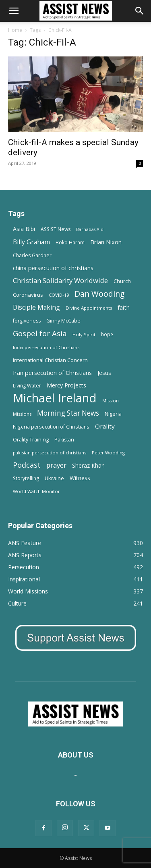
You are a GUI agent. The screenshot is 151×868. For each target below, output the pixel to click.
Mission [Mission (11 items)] (111, 401)
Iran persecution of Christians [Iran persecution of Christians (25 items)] (52, 373)
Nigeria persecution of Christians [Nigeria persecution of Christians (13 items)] (51, 427)
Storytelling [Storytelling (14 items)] (26, 478)
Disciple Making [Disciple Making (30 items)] (36, 307)
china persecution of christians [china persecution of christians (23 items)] (53, 268)
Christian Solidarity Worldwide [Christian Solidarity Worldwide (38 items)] (60, 280)
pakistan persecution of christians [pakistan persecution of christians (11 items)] (50, 453)
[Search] (140, 11)
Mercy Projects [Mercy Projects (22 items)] (66, 385)
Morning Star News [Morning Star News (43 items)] (68, 413)
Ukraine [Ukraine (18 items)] (54, 478)
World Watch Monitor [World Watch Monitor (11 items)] (36, 491)
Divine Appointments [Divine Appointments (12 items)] (89, 308)
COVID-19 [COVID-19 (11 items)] (59, 295)
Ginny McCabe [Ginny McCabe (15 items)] (63, 321)
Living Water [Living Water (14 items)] (27, 386)
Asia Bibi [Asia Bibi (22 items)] (24, 229)
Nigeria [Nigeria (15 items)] (113, 414)
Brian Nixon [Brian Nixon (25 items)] (106, 242)
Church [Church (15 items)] (122, 281)
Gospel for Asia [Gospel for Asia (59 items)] (40, 333)
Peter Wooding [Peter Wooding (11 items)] (108, 453)
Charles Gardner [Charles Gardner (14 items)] (32, 255)
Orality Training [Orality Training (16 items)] (31, 439)
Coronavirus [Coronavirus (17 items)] (28, 295)
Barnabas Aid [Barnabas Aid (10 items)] (90, 229)
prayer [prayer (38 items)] (56, 465)
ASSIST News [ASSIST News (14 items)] (56, 229)
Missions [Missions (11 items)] (22, 414)
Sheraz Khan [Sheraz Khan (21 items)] (88, 465)
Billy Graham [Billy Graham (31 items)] (31, 242)
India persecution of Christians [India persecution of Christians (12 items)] (46, 347)
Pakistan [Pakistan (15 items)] (64, 440)
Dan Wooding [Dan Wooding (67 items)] (99, 294)
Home (15, 30)
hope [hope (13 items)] (107, 334)
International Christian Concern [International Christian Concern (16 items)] (50, 360)
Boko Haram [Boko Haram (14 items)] (70, 242)
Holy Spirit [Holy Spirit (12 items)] (84, 334)
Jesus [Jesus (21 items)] (104, 373)
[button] (14, 11)
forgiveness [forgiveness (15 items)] (27, 321)
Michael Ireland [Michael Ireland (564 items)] (55, 398)
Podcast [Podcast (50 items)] (27, 465)
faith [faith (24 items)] (124, 307)
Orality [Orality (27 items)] (105, 426)
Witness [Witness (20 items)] (80, 478)
